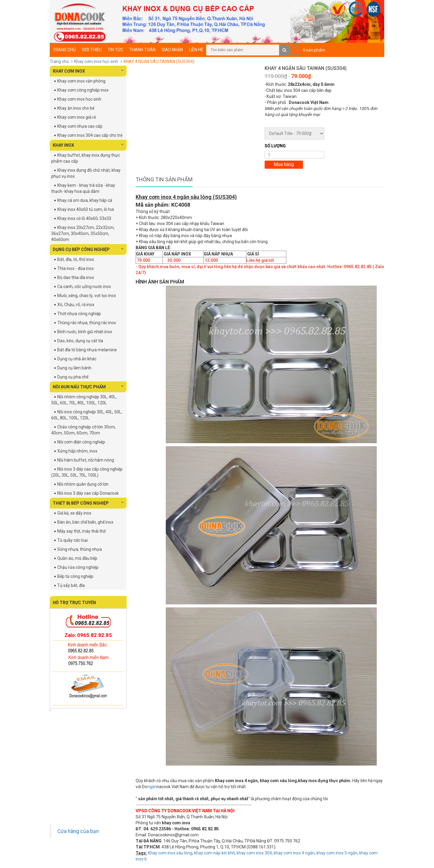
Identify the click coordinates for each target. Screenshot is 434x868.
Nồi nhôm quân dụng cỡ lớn (83, 484)
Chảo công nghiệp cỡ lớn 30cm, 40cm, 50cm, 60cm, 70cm (83, 430)
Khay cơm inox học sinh (96, 61)
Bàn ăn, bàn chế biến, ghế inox (85, 522)
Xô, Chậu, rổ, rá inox (76, 305)
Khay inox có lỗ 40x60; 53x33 (84, 218)
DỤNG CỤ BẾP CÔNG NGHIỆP (88, 249)
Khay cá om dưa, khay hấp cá (85, 200)
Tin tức (115, 50)
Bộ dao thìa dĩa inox (76, 277)
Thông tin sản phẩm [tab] (164, 179)
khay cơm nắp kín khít (214, 853)
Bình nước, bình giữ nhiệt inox (85, 332)
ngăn (152, 787)
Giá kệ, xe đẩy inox (74, 513)
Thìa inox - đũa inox (75, 268)
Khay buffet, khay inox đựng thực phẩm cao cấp (86, 158)
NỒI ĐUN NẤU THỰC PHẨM (88, 387)
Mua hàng (284, 164)
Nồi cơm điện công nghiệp (81, 442)
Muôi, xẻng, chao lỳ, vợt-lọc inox (87, 296)
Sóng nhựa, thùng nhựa (80, 549)
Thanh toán (142, 50)
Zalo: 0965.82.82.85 (88, 635)
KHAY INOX (88, 145)
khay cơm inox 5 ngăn (337, 853)
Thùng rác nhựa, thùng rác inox (87, 323)
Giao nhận (172, 50)
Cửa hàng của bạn (78, 831)
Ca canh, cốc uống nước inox (84, 287)
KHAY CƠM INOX (88, 71)
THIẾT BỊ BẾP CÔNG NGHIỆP (88, 503)
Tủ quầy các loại (72, 540)
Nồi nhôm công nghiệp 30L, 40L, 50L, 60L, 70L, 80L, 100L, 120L (84, 400)
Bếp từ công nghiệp (75, 576)
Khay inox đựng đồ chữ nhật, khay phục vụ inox (86, 173)
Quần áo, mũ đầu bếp (77, 558)
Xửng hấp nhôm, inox (77, 451)
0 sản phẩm (314, 50)
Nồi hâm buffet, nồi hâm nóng (86, 460)
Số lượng (275, 146)
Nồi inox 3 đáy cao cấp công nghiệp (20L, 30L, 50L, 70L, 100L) (87, 472)
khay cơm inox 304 (254, 853)
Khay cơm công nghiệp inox (83, 90)
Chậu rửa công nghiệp (78, 567)
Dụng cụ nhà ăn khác (77, 359)
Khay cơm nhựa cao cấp (80, 126)
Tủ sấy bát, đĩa (71, 585)
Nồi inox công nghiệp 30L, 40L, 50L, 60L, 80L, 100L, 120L (87, 415)
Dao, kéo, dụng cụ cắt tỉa (80, 341)
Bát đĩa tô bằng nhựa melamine (87, 350)
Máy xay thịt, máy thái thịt (82, 531)
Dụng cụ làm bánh (74, 368)
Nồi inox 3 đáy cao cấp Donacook (88, 493)
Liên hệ (196, 50)
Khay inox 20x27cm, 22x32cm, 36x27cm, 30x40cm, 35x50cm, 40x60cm (83, 233)
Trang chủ (64, 50)
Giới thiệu (92, 50)
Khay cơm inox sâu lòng (170, 853)
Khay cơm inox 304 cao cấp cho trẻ (90, 135)
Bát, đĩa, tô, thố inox (76, 259)
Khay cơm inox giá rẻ (77, 117)
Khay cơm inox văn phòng (81, 81)
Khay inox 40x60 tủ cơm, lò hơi (86, 209)
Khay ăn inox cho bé (76, 108)
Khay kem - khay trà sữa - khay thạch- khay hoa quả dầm (83, 188)
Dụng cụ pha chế (73, 377)
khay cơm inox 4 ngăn (294, 853)
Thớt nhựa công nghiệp (79, 314)
